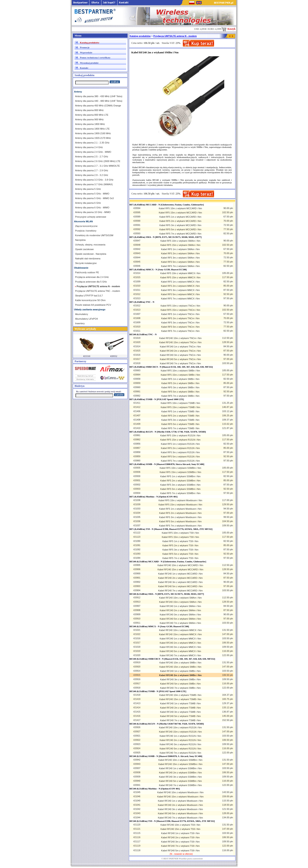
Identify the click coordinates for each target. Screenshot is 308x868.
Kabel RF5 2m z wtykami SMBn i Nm (180, 383)
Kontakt (84, 68)
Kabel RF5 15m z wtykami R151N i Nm (180, 440)
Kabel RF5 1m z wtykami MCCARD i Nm (180, 217)
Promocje (85, 47)
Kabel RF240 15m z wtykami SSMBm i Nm (180, 764)
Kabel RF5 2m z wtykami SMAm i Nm (180, 253)
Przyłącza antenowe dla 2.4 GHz (92, 277)
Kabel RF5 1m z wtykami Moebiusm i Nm (180, 509)
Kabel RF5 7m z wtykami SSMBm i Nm (180, 493)
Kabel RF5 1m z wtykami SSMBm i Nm (180, 476)
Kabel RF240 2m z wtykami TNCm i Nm (180, 351)
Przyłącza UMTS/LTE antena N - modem (175, 36)
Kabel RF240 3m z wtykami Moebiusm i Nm (180, 809)
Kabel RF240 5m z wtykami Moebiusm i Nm (180, 813)
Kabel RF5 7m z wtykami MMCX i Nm (180, 299)
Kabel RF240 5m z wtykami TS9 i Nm (180, 851)
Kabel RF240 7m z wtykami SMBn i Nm (180, 688)
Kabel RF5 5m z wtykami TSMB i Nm (180, 424)
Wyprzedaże (86, 52)
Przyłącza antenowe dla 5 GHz (91, 282)
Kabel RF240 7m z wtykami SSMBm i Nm (180, 785)
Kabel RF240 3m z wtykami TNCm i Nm (180, 355)
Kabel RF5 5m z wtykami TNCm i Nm (180, 327)
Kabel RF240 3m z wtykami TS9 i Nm (180, 842)
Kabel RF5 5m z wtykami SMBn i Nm (180, 392)
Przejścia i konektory (86, 231)
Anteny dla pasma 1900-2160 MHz (93, 133)
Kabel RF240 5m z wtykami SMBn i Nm (180, 684)
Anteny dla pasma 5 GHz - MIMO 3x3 (94, 198)
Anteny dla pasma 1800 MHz (90, 124)
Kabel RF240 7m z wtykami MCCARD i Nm (180, 591)
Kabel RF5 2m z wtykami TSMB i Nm (180, 416)
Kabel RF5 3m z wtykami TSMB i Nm (180, 420)
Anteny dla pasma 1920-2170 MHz (93, 138)
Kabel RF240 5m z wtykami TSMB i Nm (180, 716)
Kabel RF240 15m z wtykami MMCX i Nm (180, 634)
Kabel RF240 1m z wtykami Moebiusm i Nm (180, 801)
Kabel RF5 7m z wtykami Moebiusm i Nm (180, 526)
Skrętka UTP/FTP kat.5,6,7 (89, 296)
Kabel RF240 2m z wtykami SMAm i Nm (180, 610)
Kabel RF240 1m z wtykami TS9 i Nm (180, 833)
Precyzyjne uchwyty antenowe (91, 217)
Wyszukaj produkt (89, 63)
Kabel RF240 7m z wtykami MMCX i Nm (180, 655)
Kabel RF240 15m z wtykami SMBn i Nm (180, 667)
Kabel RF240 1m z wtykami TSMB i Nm (180, 703)
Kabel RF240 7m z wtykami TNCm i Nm (180, 363)
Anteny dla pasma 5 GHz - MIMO (92, 194)
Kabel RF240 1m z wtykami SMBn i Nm (180, 671)
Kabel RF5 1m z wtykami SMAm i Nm (180, 249)
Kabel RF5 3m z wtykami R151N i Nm (180, 452)
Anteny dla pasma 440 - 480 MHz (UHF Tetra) (99, 101)
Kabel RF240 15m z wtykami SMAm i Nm (180, 602)
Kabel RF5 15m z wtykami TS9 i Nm (180, 537)
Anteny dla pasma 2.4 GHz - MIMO (93, 152)
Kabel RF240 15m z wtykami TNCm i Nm (180, 342)
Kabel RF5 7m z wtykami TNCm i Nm (180, 331)
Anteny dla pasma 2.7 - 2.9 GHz (92, 170)
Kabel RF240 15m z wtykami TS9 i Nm (180, 829)
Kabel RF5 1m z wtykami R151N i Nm (180, 444)
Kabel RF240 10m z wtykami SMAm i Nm (180, 598)
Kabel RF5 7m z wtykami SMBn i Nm (180, 396)
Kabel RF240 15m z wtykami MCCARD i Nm (180, 569)
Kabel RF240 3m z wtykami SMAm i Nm (180, 615)
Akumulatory (82, 314)
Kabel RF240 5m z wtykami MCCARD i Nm (180, 586)
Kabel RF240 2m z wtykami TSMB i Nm (180, 708)
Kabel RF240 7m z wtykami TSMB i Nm (180, 720)
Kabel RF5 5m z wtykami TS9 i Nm (180, 554)
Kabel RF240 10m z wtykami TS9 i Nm (180, 825)
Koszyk (228, 29)
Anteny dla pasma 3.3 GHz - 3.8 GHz (94, 180)
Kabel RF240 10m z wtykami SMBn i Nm (180, 663)
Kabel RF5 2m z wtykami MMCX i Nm (180, 286)
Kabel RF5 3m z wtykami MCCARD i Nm (180, 225)
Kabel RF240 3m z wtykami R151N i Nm (180, 744)
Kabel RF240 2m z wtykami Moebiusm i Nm (180, 805)
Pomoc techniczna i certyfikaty (95, 58)
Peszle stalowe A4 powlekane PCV (93, 305)
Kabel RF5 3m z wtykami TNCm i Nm (180, 323)
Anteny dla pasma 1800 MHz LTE (92, 129)
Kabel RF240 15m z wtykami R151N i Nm (180, 732)
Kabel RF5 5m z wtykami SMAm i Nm (180, 262)
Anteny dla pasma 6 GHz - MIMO (92, 208)
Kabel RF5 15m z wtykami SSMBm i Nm (180, 472)
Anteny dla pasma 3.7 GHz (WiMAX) (94, 184)
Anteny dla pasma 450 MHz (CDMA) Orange (98, 106)
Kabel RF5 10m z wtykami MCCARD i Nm (180, 208)
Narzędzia (80, 240)
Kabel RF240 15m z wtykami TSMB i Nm (180, 699)
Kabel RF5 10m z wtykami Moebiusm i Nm (180, 500)
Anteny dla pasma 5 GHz (88, 189)
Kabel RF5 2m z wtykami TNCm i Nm (180, 318)
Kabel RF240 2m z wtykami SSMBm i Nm (180, 773)
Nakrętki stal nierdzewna (88, 259)
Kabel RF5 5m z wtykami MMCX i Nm (180, 294)
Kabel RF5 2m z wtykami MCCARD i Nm (180, 221)
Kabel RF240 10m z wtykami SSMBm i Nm (180, 760)
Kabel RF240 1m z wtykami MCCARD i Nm (180, 574)
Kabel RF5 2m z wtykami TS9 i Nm (180, 545)
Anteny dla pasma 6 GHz (88, 203)
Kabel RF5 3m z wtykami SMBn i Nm (180, 387)
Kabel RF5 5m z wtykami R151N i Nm (180, 457)
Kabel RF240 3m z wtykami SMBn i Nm (180, 679)
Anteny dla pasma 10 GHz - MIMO (93, 212)
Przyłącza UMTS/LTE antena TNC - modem (98, 291)
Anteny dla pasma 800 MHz (89, 110)
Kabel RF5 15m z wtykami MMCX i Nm (180, 277)
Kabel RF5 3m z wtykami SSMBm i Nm (180, 485)
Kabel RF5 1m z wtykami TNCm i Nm (180, 314)
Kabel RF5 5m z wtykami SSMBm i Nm (180, 489)
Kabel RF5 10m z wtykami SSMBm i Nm (180, 468)
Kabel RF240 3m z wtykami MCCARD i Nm (180, 582)
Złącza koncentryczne (86, 226)
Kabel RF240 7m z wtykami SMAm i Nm (180, 623)
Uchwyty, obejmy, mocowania (90, 245)
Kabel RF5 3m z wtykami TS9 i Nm (180, 550)
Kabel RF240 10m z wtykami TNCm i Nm (180, 338)
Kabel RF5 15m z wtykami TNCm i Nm (180, 310)
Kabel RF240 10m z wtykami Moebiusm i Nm (180, 792)
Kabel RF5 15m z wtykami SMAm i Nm (180, 245)
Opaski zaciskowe (84, 249)
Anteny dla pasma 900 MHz (89, 119)
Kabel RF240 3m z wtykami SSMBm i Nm (180, 777)
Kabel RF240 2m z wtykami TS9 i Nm (180, 837)
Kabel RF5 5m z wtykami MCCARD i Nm (180, 229)
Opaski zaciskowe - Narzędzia (91, 254)
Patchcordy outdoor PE (87, 272)
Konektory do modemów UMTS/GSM (94, 235)
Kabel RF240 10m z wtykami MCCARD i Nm (180, 565)
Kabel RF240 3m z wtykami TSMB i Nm (180, 712)
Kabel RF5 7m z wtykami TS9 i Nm (180, 558)
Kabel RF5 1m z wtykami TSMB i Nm (180, 411)
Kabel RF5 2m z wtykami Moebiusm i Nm (180, 513)
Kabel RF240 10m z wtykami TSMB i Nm (180, 695)
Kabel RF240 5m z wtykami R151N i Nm (180, 749)
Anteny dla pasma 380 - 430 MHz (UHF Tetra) (99, 96)
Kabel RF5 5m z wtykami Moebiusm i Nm (180, 521)
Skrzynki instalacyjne (86, 263)
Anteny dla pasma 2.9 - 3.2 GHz (92, 175)
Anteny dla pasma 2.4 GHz (89, 147)
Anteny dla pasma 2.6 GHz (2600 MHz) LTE (98, 161)
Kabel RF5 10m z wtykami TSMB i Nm (180, 403)
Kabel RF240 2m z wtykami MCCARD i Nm (180, 578)
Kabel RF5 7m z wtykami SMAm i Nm (180, 266)
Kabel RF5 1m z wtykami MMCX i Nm (180, 282)
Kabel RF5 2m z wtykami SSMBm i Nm (180, 481)
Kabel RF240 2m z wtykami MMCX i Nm (180, 643)
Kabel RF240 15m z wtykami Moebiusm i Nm (180, 797)
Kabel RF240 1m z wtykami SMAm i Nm (180, 606)
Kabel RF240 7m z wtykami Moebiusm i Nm (180, 818)
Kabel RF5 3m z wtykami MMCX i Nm (180, 290)
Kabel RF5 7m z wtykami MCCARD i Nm (180, 234)
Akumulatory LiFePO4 (86, 319)
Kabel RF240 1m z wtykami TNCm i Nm (180, 347)
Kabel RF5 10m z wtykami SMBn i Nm (180, 371)
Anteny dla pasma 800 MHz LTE (92, 115)
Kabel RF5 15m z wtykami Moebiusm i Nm (180, 505)
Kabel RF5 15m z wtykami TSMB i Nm (180, 407)
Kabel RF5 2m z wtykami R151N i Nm (180, 448)
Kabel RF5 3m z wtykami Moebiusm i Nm (180, 517)
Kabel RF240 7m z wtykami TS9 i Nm (180, 846)
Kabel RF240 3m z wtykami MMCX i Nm (180, 647)
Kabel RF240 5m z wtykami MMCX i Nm (180, 651)
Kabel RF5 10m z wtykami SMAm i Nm (180, 241)
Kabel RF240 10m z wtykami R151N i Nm (180, 727)
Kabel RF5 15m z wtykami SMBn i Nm (180, 375)
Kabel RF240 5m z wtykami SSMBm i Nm (180, 781)
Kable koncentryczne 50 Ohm (90, 300)
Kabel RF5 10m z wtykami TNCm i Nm (180, 306)
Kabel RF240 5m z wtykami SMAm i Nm (180, 619)
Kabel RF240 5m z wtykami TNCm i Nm (180, 359)
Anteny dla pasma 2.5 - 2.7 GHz (92, 157)
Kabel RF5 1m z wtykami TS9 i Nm (180, 541)
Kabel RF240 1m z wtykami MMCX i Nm (180, 639)
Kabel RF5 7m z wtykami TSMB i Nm (180, 428)
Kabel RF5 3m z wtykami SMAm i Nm (180, 258)
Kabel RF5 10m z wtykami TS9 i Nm (180, 533)
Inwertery (80, 323)
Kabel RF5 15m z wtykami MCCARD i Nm (180, 213)
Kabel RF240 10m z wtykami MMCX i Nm (180, 630)
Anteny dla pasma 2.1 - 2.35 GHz (92, 143)
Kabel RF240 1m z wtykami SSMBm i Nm (180, 768)
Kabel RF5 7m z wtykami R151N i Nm (180, 461)
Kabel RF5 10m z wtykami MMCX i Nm (180, 273)
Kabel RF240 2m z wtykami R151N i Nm (180, 740)
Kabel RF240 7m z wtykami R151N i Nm (180, 753)
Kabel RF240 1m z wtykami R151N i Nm (180, 736)
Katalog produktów (90, 43)
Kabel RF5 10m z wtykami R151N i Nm (180, 435)
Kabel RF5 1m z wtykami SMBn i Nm (180, 379)
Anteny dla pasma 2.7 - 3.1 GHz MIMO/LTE (97, 166)
